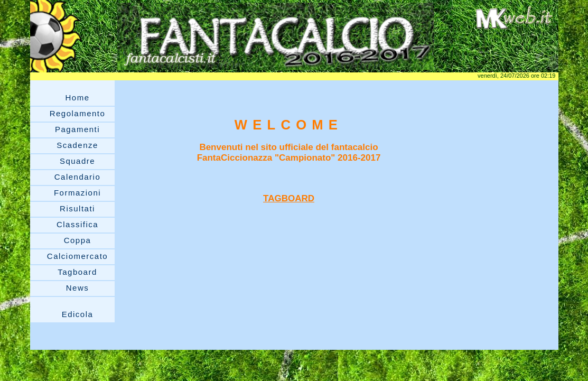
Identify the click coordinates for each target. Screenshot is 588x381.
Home (77, 97)
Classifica (77, 224)
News (78, 288)
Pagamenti (77, 129)
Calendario (78, 177)
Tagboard (77, 272)
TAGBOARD (289, 198)
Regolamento (78, 113)
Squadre (77, 161)
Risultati (77, 208)
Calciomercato (77, 256)
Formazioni (77, 193)
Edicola (78, 314)
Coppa (78, 240)
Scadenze (77, 145)
